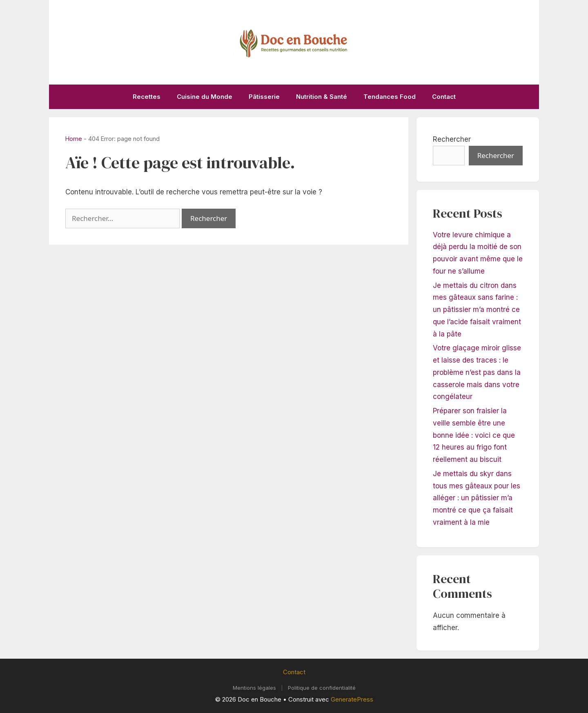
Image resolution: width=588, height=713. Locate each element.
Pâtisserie (264, 97)
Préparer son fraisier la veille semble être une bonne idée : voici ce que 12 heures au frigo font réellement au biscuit (474, 435)
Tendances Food (390, 97)
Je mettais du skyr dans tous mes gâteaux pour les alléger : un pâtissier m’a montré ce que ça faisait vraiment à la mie (477, 498)
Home (74, 139)
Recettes (147, 97)
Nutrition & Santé (322, 97)
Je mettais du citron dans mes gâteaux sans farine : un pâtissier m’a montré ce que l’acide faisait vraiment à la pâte (477, 310)
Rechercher (452, 139)
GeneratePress (352, 699)
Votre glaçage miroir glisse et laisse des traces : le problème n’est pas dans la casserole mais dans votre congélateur (477, 372)
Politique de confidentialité (322, 688)
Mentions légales (254, 688)
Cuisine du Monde (205, 97)
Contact (444, 97)
